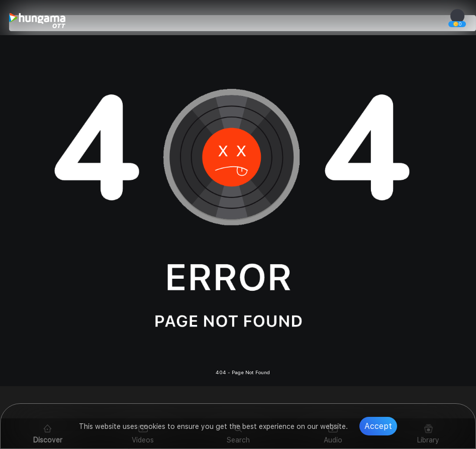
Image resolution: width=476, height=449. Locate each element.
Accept (378, 426)
